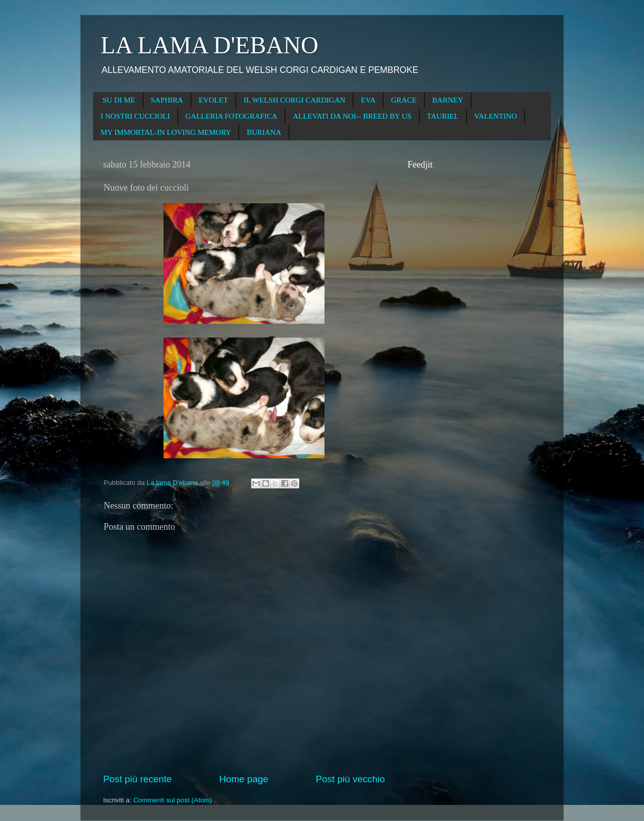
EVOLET (213, 100)
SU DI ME (119, 100)
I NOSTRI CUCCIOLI (135, 116)
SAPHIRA (167, 100)
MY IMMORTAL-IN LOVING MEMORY (166, 132)
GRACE (404, 100)
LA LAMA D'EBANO (210, 45)
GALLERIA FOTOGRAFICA (232, 116)
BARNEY (448, 100)
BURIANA (264, 132)
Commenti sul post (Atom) (173, 800)
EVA (368, 100)
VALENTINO (496, 116)
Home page (244, 779)
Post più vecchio (350, 779)
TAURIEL (443, 116)
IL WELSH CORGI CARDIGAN (294, 100)
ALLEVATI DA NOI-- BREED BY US (352, 116)
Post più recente (138, 779)
